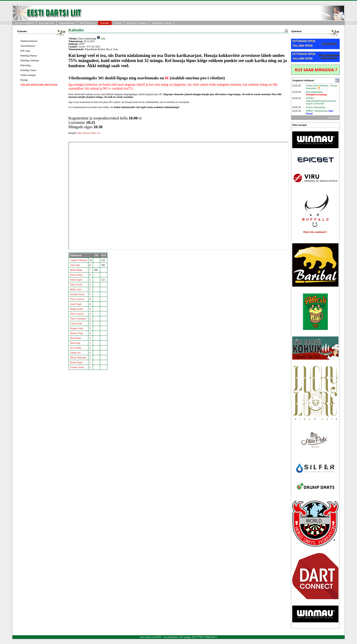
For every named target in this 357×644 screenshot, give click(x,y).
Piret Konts (76, 338)
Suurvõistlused (28, 46)
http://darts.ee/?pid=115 (89, 133)
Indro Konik (76, 285)
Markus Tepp (77, 333)
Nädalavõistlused (29, 41)
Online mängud (28, 75)
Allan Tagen (76, 280)
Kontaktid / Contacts (136, 23)
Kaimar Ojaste (77, 367)
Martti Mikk (76, 270)
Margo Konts (77, 309)
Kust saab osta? (47, 23)
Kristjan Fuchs (77, 294)
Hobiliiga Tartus (28, 70)
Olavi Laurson (77, 299)
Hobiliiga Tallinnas (30, 60)
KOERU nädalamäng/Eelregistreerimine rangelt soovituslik (321, 101)
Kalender (105, 23)
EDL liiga (25, 51)
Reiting (24, 80)
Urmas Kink (76, 323)
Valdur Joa (75, 353)
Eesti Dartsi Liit (87, 23)
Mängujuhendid (67, 23)
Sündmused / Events (161, 23)
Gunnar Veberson (79, 260)
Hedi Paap (75, 343)
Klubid (118, 23)
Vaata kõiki (333, 118)
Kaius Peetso (76, 275)
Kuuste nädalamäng (315, 107)
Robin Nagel (76, 362)
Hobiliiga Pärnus (29, 56)
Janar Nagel (76, 304)
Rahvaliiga (26, 65)
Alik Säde (75, 265)
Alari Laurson (77, 314)
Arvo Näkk (76, 348)
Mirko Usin (76, 289)
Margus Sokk (77, 328)
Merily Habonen (78, 358)
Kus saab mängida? (24, 23)
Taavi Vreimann (78, 319)
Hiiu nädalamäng (316, 93)
